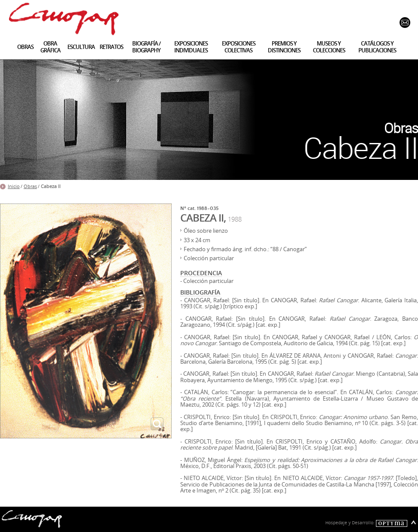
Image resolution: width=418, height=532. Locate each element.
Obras (30, 186)
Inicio (14, 186)
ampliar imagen (157, 424)
